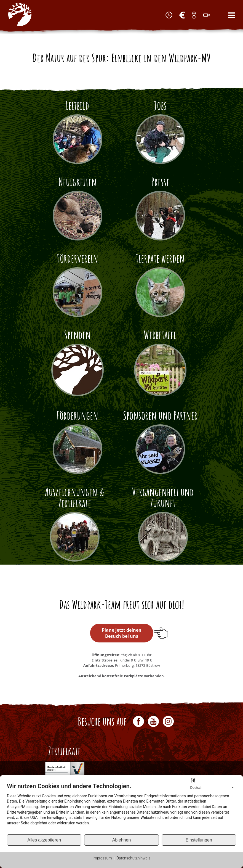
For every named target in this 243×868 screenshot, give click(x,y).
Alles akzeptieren (44, 840)
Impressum (102, 858)
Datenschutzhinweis (133, 858)
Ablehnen (122, 840)
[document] (122, 808)
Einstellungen (199, 840)
